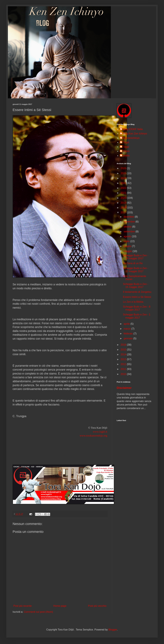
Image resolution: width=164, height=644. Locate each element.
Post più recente (23, 606)
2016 (124, 345)
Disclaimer (124, 388)
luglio (127, 241)
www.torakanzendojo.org (93, 436)
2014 (124, 354)
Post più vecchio (97, 606)
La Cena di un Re (133, 263)
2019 (124, 203)
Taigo (126, 147)
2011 (124, 369)
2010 (124, 374)
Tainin (126, 151)
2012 (124, 364)
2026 (124, 168)
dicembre (129, 217)
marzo (127, 329)
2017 (124, 212)
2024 (124, 178)
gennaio (128, 338)
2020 (124, 198)
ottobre (128, 227)
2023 (124, 183)
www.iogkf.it (100, 432)
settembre (130, 232)
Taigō (126, 142)
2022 (124, 188)
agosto (128, 236)
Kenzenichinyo (131, 138)
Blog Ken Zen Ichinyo (135, 134)
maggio (128, 251)
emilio (126, 156)
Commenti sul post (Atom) (38, 612)
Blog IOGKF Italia (133, 129)
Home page (60, 606)
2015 (124, 350)
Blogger (113, 630)
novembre (130, 222)
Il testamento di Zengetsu (137, 292)
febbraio (129, 334)
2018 (124, 208)
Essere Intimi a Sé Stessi (137, 297)
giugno (128, 246)
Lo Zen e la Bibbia (133, 302)
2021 (124, 193)
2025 (124, 173)
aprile (127, 324)
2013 (124, 359)
